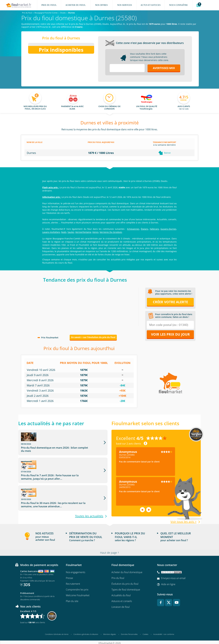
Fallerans (154, 229)
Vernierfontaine (83, 232)
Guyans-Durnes (168, 229)
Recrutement (73, 582)
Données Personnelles (129, 633)
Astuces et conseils (122, 600)
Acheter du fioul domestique (127, 571)
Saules (71, 232)
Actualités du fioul (121, 594)
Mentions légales (110, 633)
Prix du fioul (118, 576)
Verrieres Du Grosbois (111, 232)
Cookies (145, 633)
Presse (69, 576)
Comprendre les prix (77, 588)
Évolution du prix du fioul (125, 582)
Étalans (145, 229)
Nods (64, 232)
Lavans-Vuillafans (51, 232)
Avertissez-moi (164, 68)
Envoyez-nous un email (173, 577)
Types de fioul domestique (126, 588)
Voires (95, 232)
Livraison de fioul (121, 605)
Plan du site (72, 600)
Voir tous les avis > (183, 522)
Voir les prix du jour (170, 334)
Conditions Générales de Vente (57, 633)
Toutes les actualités (89, 496)
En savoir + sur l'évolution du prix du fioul (93, 337)
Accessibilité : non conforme (164, 633)
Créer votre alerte (170, 302)
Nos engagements (76, 571)
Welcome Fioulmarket (78, 594)
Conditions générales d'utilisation (86, 633)
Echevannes (133, 229)
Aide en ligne (168, 583)
